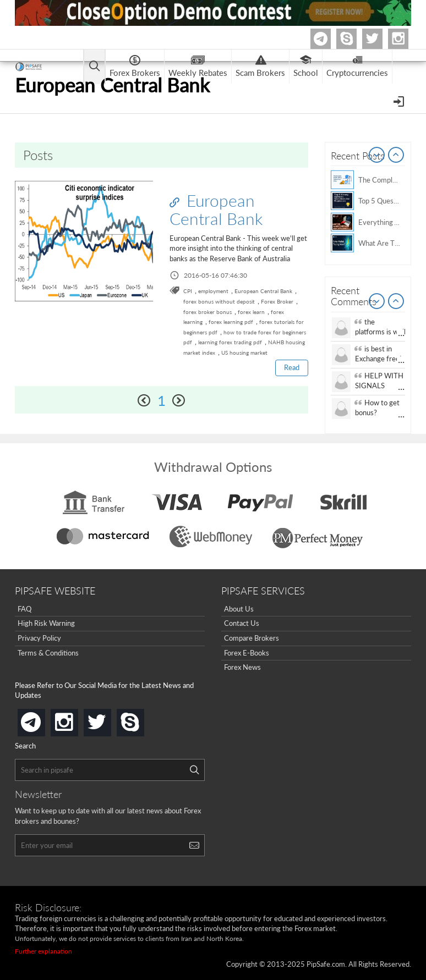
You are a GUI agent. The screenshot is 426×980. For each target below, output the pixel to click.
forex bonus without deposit (219, 301)
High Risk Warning (46, 623)
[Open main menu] (94, 67)
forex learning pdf (231, 322)
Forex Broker (277, 301)
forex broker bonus (207, 312)
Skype (355, 39)
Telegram (329, 41)
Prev (377, 156)
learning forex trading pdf (230, 342)
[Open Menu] (400, 101)
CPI (188, 291)
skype (142, 719)
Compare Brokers (252, 638)
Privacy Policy (39, 638)
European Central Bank (216, 209)
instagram (76, 719)
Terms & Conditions (48, 653)
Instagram (407, 39)
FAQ (24, 609)
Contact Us (242, 623)
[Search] (194, 770)
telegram (43, 722)
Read (292, 367)
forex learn (251, 312)
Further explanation (43, 951)
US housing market (244, 353)
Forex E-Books (247, 653)
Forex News (242, 667)
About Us (239, 609)
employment (213, 291)
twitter (381, 39)
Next (396, 156)
